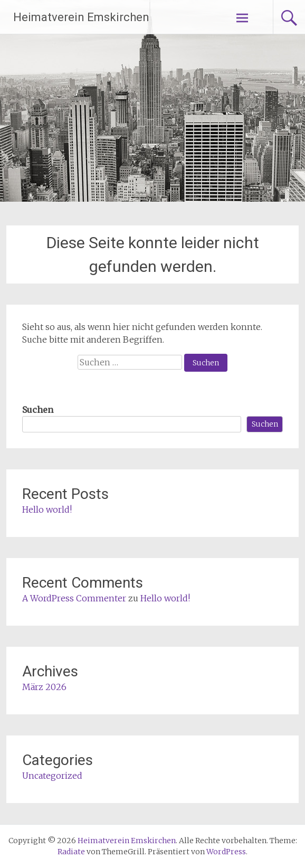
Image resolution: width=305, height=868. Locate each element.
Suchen (38, 410)
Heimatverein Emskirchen (81, 17)
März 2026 (44, 687)
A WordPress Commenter (74, 598)
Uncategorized (52, 776)
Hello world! (47, 510)
